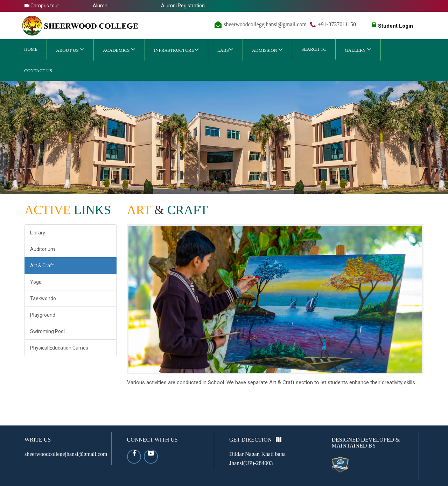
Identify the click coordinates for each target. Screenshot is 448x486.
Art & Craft (42, 266)
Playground (43, 315)
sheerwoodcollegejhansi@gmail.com (265, 24)
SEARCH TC (314, 49)
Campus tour (42, 6)
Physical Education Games (59, 348)
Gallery (358, 49)
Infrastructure (176, 49)
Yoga (36, 282)
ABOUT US (70, 49)
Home (31, 49)
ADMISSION (267, 49)
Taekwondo (43, 298)
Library (38, 233)
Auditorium (43, 249)
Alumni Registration (183, 6)
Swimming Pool (47, 331)
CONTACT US (38, 71)
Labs (225, 49)
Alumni (101, 6)
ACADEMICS (119, 49)
